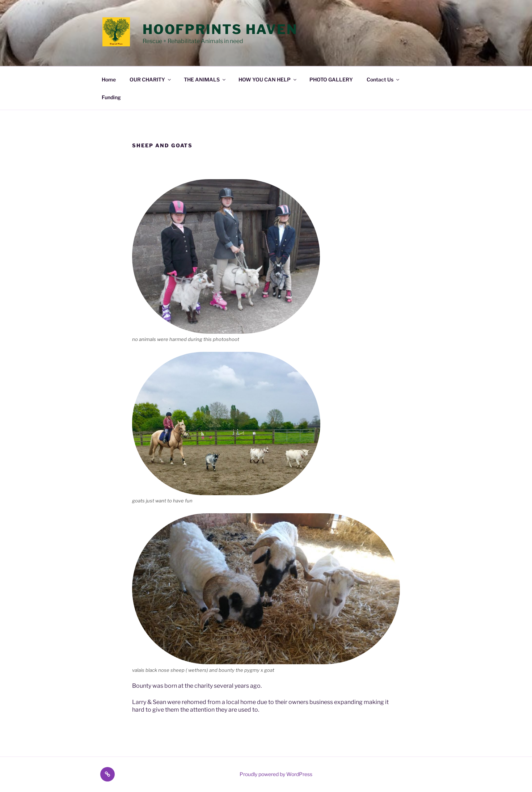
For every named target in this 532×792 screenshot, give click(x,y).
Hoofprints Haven (220, 29)
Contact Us (383, 79)
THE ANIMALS (205, 79)
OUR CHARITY (151, 79)
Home (109, 79)
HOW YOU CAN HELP (268, 79)
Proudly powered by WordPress (276, 774)
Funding (111, 97)
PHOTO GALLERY (331, 79)
